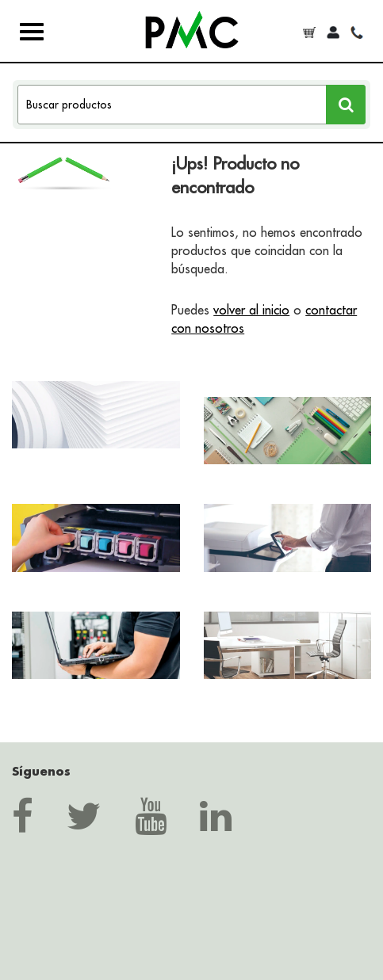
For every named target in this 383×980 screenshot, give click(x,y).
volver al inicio (251, 310)
